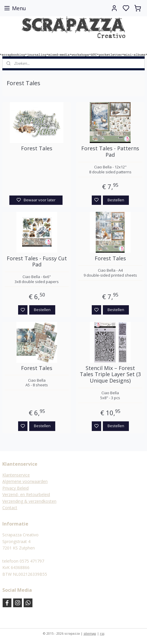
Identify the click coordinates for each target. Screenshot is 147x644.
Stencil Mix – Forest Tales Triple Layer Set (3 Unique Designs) (110, 375)
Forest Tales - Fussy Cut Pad (37, 262)
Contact (10, 508)
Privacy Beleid (15, 488)
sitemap (90, 633)
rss (102, 633)
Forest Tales (37, 149)
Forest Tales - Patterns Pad (110, 152)
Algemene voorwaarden (25, 481)
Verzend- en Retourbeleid (26, 494)
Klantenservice (16, 475)
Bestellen (116, 200)
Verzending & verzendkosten (29, 501)
